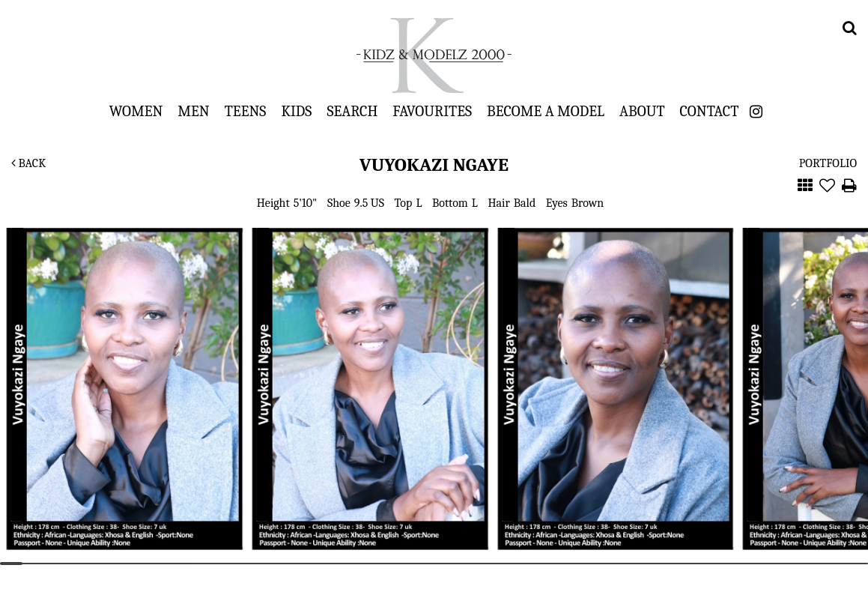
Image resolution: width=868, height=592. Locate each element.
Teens (246, 111)
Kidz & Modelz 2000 (434, 55)
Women (136, 111)
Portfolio (828, 163)
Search (352, 111)
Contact (710, 111)
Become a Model (546, 111)
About (642, 111)
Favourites (432, 111)
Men (193, 111)
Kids (296, 111)
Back (28, 163)
